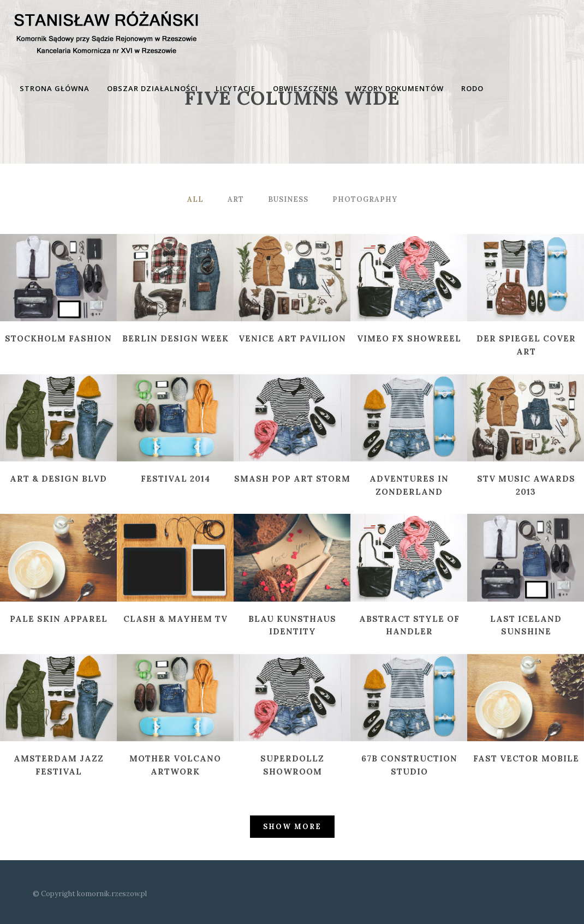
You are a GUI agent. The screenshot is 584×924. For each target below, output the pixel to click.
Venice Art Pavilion (292, 338)
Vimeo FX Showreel (409, 338)
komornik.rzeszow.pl (112, 894)
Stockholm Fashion (58, 338)
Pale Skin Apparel (59, 619)
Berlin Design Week (175, 338)
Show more (292, 827)
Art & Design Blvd (58, 479)
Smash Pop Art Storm (292, 479)
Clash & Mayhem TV (175, 619)
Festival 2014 (175, 479)
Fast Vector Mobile (526, 758)
